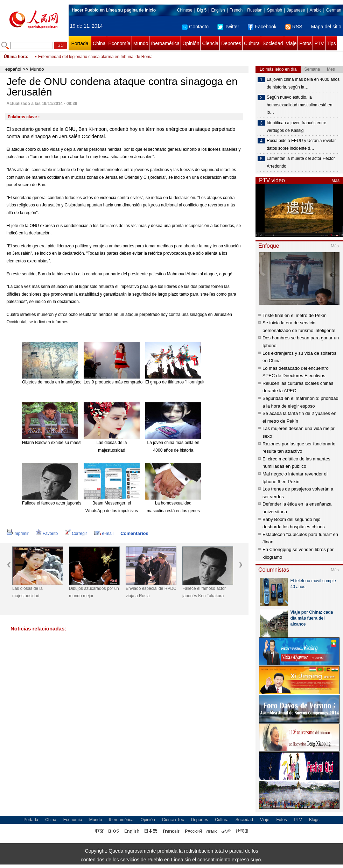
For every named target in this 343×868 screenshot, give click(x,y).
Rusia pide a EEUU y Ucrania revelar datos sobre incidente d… (301, 144)
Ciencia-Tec (173, 820)
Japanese (296, 10)
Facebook (262, 27)
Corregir (76, 534)
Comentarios (134, 533)
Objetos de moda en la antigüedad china (60, 382)
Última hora (15, 57)
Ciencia (210, 43)
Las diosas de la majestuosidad (27, 592)
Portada (80, 43)
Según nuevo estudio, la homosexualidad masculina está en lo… (299, 105)
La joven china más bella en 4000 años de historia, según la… (303, 83)
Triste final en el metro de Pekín (295, 315)
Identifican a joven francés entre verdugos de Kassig (296, 127)
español (13, 69)
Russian (255, 10)
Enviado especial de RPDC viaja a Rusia (151, 592)
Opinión (191, 43)
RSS (294, 27)
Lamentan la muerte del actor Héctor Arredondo (301, 162)
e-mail (104, 534)
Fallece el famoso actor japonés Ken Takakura (66, 503)
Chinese (185, 10)
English (218, 10)
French (236, 10)
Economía (120, 43)
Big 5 (202, 10)
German (334, 10)
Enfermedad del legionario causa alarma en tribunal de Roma (95, 57)
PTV (319, 43)
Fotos (305, 43)
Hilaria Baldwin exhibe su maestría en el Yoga (65, 443)
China (99, 43)
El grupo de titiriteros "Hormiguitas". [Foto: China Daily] (196, 382)
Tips (331, 43)
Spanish (275, 10)
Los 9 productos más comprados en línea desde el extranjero (141, 382)
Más (335, 181)
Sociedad (273, 43)
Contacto (195, 27)
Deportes (231, 43)
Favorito (47, 534)
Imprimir (18, 534)
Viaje (291, 43)
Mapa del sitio (326, 27)
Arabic (316, 10)
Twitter (228, 27)
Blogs (314, 820)
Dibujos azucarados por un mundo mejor (94, 592)
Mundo (141, 43)
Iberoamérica (165, 43)
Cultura (252, 43)
